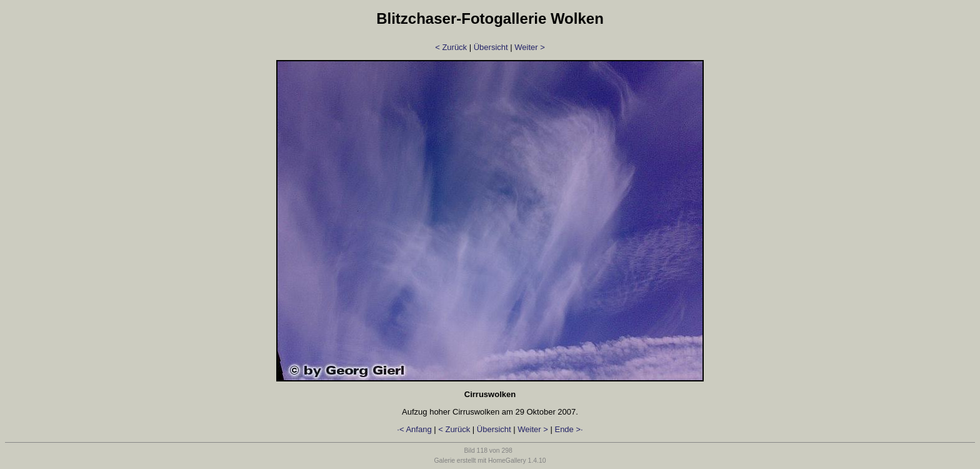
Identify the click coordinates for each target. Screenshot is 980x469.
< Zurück (451, 47)
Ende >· (568, 429)
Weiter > (530, 47)
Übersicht (491, 47)
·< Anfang (414, 429)
